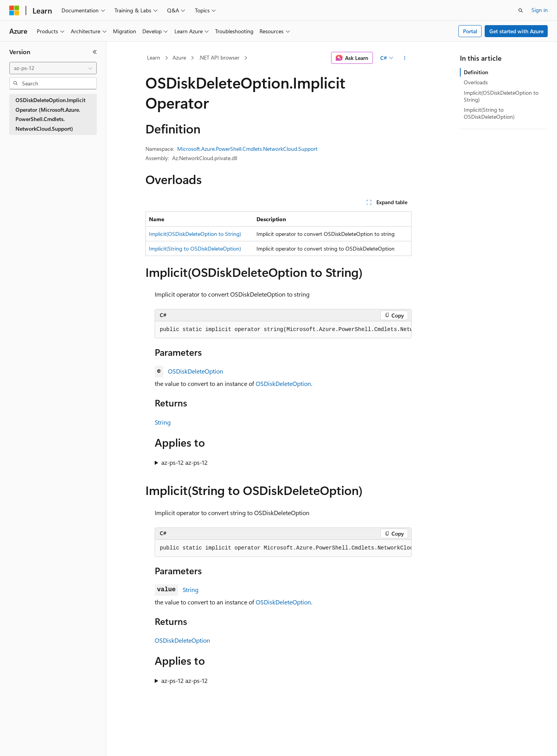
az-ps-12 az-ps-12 (185, 462)
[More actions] (405, 58)
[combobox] (53, 68)
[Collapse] (95, 52)
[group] (283, 330)
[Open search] (521, 10)
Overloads (476, 82)
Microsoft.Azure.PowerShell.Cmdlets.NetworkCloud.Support (247, 149)
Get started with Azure (516, 31)
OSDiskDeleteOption (196, 371)
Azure (179, 57)
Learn (154, 57)
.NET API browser (219, 57)
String (163, 422)
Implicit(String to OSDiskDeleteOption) (195, 248)
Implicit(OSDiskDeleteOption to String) (195, 234)
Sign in (540, 10)
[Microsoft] (14, 10)
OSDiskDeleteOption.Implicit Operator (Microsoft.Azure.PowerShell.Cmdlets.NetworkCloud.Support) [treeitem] (50, 114)
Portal (470, 31)
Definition (476, 72)
